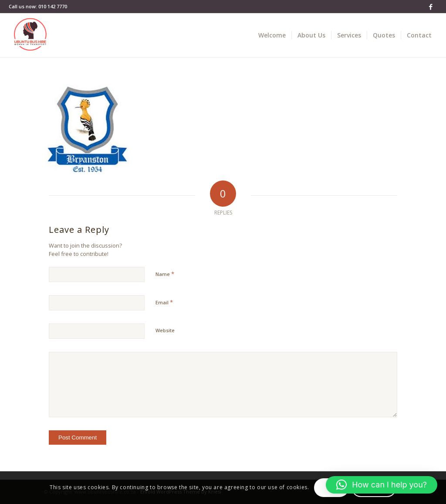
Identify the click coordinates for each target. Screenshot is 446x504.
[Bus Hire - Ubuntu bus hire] (30, 35)
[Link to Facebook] (431, 7)
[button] (382, 485)
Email (164, 302)
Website (165, 330)
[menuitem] (272, 35)
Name (165, 274)
